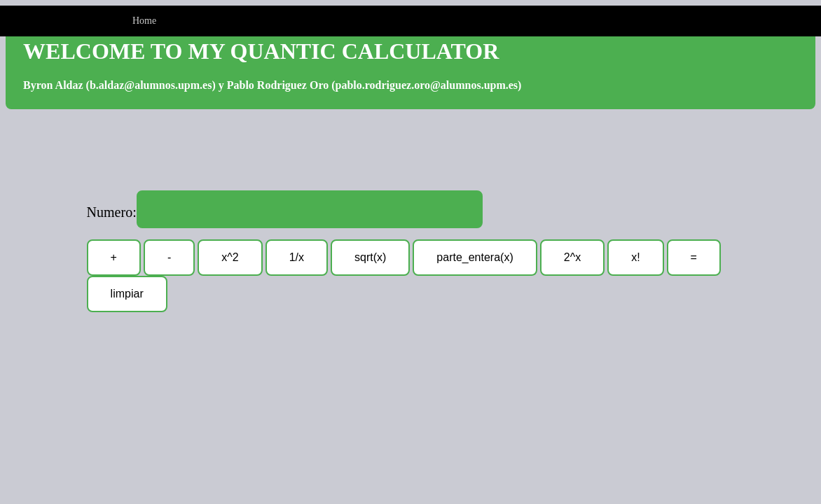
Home (144, 21)
